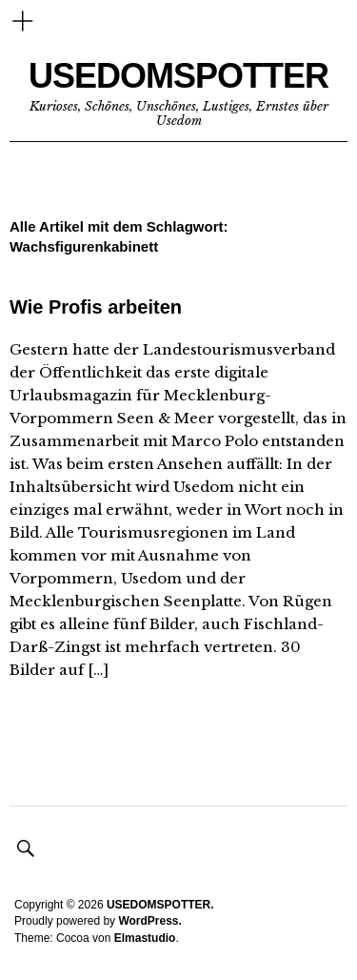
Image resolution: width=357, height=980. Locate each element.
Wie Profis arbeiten (96, 307)
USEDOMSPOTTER (178, 76)
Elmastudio (145, 938)
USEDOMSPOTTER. (160, 905)
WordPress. (149, 921)
